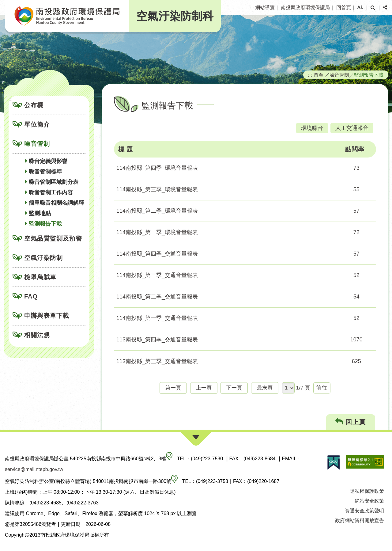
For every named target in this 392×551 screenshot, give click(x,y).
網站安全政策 (369, 501)
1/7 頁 (303, 388)
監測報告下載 (45, 224)
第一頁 (173, 388)
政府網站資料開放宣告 (360, 521)
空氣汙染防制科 (175, 16)
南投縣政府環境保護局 (305, 8)
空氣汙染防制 (43, 258)
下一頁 (234, 388)
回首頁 (344, 8)
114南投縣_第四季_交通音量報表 (157, 254)
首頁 (318, 75)
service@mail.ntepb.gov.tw (34, 469)
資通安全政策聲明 (364, 511)
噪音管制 (37, 144)
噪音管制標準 (45, 172)
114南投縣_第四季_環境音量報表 (157, 168)
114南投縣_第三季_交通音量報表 (157, 275)
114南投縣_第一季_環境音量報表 (157, 232)
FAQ (31, 296)
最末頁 (265, 388)
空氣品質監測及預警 (53, 238)
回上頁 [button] (351, 422)
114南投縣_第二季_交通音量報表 (157, 297)
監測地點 (40, 213)
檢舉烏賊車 (40, 277)
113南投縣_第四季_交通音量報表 (157, 340)
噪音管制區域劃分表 (54, 182)
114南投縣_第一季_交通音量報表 (157, 318)
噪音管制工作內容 (51, 192)
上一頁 (204, 388)
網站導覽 (265, 8)
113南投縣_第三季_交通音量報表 (157, 361)
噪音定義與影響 (48, 161)
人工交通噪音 (352, 128)
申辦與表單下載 (47, 316)
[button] (360, 8)
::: (252, 8)
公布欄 (34, 105)
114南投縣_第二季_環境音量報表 (157, 211)
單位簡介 (37, 124)
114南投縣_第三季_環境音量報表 (157, 189)
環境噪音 (312, 128)
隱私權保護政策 (367, 491)
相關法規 (37, 335)
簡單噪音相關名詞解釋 (56, 203)
